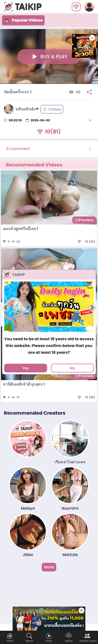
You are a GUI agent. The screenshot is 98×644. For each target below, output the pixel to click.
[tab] (49, 334)
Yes (25, 368)
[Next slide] (92, 308)
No (73, 368)
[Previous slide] (6, 308)
